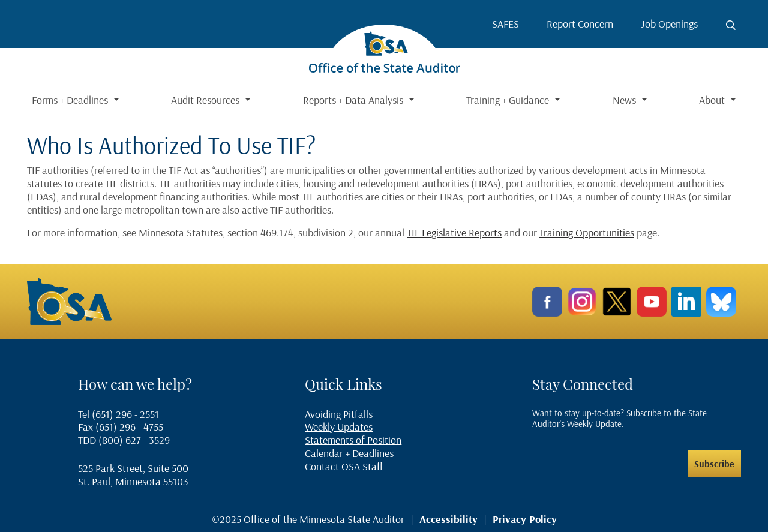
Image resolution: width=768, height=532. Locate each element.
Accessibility (448, 519)
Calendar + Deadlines (349, 453)
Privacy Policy (525, 519)
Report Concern (580, 24)
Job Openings (669, 24)
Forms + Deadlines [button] (71, 100)
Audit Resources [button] (206, 100)
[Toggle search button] (731, 25)
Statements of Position (353, 440)
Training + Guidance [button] (509, 100)
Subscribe (714, 464)
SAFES (505, 24)
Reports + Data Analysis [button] (354, 100)
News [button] (625, 100)
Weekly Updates (339, 427)
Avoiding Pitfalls (339, 414)
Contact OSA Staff (344, 466)
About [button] (713, 100)
